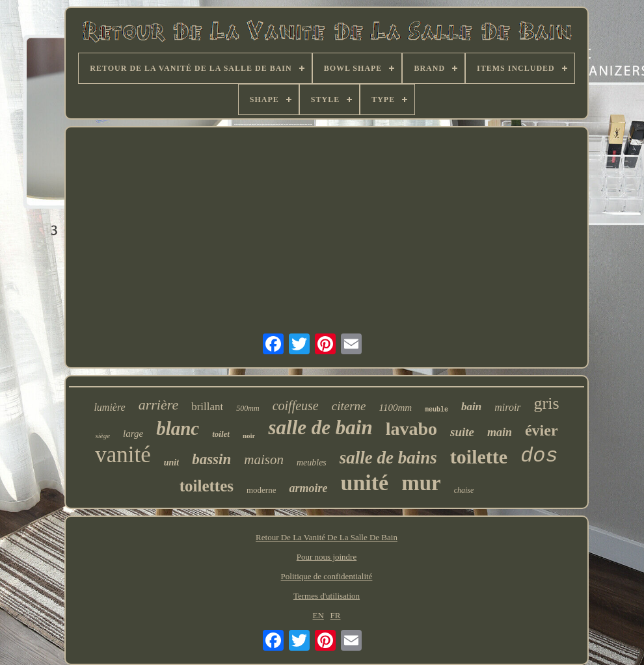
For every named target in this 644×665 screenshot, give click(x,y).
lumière (109, 407)
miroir (507, 407)
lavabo (411, 429)
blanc (178, 428)
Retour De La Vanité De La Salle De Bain (327, 537)
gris (547, 403)
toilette (479, 457)
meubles (312, 463)
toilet (221, 434)
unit (171, 463)
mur (421, 483)
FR (336, 615)
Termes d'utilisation (327, 596)
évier (542, 430)
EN (318, 615)
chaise (464, 490)
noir (249, 436)
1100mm (396, 408)
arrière (159, 405)
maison (264, 460)
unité (364, 483)
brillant (207, 407)
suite (462, 432)
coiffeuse (296, 406)
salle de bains (388, 458)
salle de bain (320, 427)
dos (539, 456)
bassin (211, 459)
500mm (248, 408)
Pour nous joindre (327, 557)
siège (102, 436)
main (500, 432)
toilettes (207, 486)
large (133, 434)
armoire (308, 488)
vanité (123, 455)
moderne (261, 490)
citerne (349, 406)
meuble (436, 410)
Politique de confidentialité (327, 576)
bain (471, 407)
